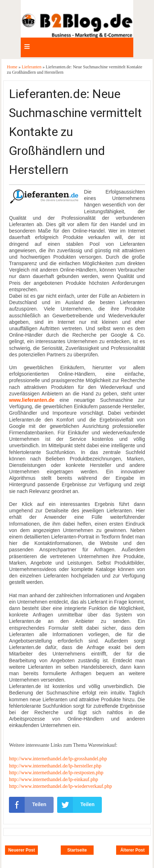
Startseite (77, 850)
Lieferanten (32, 67)
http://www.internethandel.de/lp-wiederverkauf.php (60, 786)
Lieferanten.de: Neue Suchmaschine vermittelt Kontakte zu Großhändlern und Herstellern (75, 132)
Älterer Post (133, 850)
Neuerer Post (22, 850)
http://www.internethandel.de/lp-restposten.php (56, 773)
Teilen (28, 805)
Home (13, 67)
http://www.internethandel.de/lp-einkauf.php (53, 779)
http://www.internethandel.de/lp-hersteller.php (55, 766)
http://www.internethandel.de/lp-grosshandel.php (58, 759)
